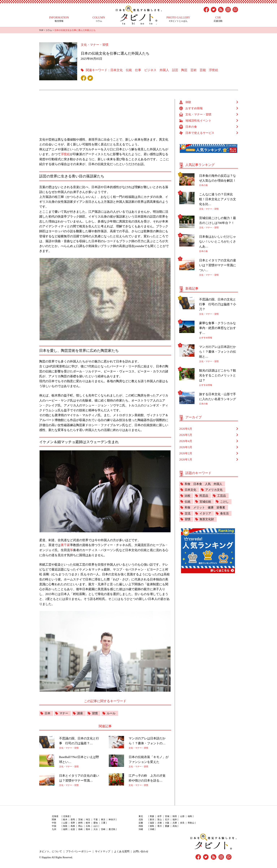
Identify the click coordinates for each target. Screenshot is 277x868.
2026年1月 (186, 459)
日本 (48, 713)
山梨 (65, 822)
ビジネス (150, 70)
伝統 (129, 70)
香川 (160, 825)
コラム (99, 19)
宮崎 (103, 829)
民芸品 (204, 496)
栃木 (65, 819)
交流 (188, 514)
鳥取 (65, 825)
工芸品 (222, 496)
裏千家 (65, 545)
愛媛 (167, 825)
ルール (111, 713)
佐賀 (73, 829)
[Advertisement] (107, 116)
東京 (103, 819)
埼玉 (88, 819)
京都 (160, 822)
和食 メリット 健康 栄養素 (205, 508)
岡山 (80, 825)
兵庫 (175, 822)
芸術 (193, 70)
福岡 (65, 829)
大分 (96, 829)
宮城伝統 (205, 502)
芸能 (203, 70)
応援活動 (218, 19)
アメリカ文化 (214, 490)
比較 (188, 496)
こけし (224, 502)
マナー (64, 713)
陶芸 (184, 70)
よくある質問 (121, 851)
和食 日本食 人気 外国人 (203, 484)
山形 (182, 816)
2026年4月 (186, 441)
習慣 (95, 713)
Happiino (46, 857)
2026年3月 (186, 447)
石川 (167, 819)
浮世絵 (213, 70)
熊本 (88, 829)
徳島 (152, 825)
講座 (80, 713)
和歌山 (191, 822)
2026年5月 (186, 435)
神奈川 (112, 819)
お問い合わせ (140, 851)
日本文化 (117, 70)
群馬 (73, 819)
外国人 (164, 70)
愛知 (96, 822)
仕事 (138, 70)
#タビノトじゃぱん (178, 19)
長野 (73, 822)
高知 (175, 825)
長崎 (80, 829)
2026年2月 (186, 453)
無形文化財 (207, 520)
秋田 (175, 816)
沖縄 (152, 829)
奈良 (182, 822)
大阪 (167, 822)
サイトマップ (102, 851)
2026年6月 (186, 429)
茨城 (80, 819)
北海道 (66, 816)
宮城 (167, 816)
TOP (41, 30)
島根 (73, 825)
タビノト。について (51, 851)
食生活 (224, 514)
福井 (175, 819)
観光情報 (59, 19)
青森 (152, 816)
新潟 (152, 819)
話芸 (175, 70)
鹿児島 (112, 829)
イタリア (205, 514)
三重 (103, 822)
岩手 (160, 816)
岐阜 (88, 822)
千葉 (96, 819)
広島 (88, 825)
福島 (190, 816)
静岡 (80, 822)
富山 (160, 819)
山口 (96, 825)
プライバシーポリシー (78, 851)
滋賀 (152, 822)
